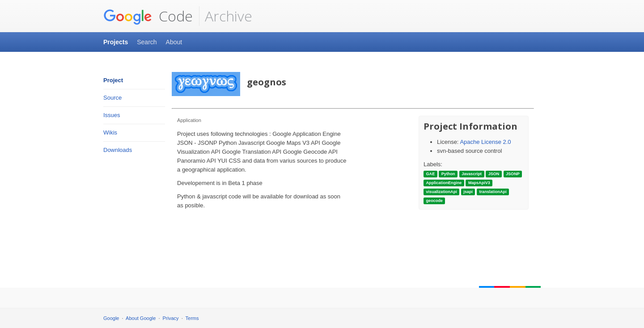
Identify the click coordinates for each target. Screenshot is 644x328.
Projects (116, 42)
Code (148, 16)
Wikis (110, 132)
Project (113, 80)
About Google (141, 318)
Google (111, 318)
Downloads (118, 150)
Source (112, 98)
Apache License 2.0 (485, 142)
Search (147, 42)
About (174, 42)
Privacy (171, 318)
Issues (112, 115)
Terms (192, 318)
